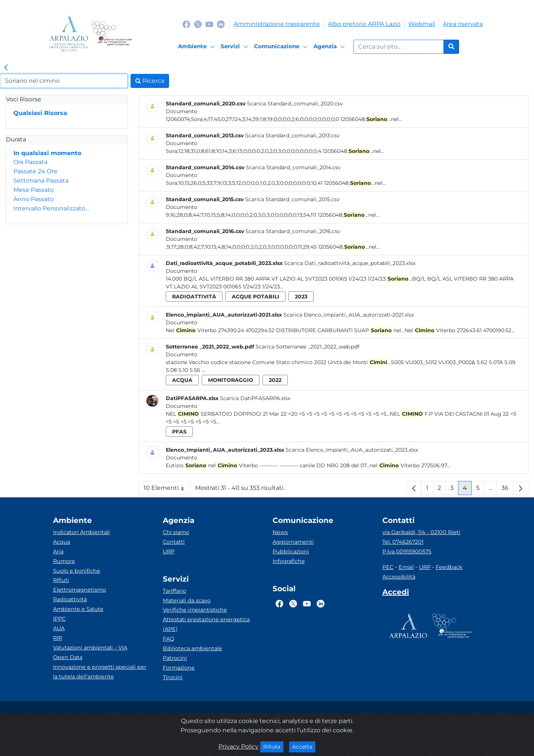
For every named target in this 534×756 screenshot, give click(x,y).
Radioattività (70, 599)
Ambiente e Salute (78, 609)
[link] (6, 68)
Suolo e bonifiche (77, 571)
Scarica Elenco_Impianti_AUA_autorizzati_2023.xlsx (352, 450)
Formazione (179, 668)
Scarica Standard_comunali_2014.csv (293, 167)
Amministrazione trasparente (277, 24)
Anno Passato (34, 199)
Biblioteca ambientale (192, 648)
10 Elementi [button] (167, 490)
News (280, 532)
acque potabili (256, 297)
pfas (179, 432)
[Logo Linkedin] (221, 24)
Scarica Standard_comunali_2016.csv (293, 231)
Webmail (422, 24)
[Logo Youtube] (209, 24)
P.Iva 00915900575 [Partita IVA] (407, 552)
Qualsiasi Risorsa (40, 113)
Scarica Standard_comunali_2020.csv (295, 104)
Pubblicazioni (291, 552)
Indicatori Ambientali (81, 532)
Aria (58, 552)
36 (507, 490)
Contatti (174, 542)
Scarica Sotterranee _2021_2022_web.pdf (307, 347)
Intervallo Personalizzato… (51, 208)
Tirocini (173, 677)
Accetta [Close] (304, 746)
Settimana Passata (41, 181)
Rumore (64, 561)
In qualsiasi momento (47, 153)
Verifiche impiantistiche (195, 610)
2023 (301, 297)
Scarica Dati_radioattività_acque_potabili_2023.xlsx (350, 263)
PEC (388, 567)
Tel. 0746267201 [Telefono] (403, 542)
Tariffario (174, 591)
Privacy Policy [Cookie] (238, 747)
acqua (182, 380)
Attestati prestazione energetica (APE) (206, 624)
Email (406, 567)
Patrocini (175, 658)
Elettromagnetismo (80, 590)
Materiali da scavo (187, 600)
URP (169, 552)
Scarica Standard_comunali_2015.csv (292, 199)
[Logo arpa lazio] (69, 34)
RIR (57, 638)
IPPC (59, 619)
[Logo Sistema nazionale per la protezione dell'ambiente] (111, 34)
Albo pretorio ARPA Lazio (364, 24)
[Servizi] (235, 47)
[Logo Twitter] (198, 24)
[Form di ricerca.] (399, 47)
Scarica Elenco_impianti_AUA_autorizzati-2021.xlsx (349, 315)
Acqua (62, 542)
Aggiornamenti (293, 542)
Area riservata (463, 24)
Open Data (68, 657)
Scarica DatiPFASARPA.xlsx (255, 398)
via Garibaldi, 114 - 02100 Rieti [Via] (421, 532)
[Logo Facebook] (186, 24)
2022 (275, 380)
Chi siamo (176, 532)
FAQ (169, 639)
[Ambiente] (197, 47)
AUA (59, 628)
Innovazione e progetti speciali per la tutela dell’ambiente (100, 672)
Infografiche (289, 561)
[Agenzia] (330, 47)
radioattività (194, 297)
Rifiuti (61, 580)
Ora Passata (30, 162)
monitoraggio (231, 380)
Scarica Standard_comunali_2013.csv (292, 135)
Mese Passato (34, 190)
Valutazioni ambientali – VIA (90, 648)
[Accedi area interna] (396, 593)
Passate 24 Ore (35, 171)
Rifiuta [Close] (273, 746)
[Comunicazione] (282, 47)
